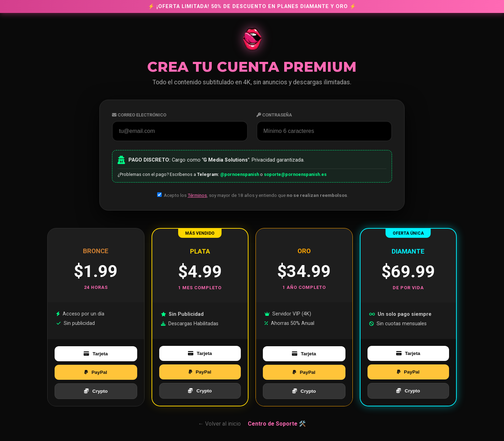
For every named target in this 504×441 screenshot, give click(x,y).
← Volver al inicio (219, 424)
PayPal (96, 372)
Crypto (96, 391)
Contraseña (274, 115)
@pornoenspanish (240, 174)
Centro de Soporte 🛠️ (277, 424)
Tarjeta (96, 354)
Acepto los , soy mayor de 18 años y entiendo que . (253, 195)
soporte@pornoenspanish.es (295, 174)
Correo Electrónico (139, 115)
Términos (197, 195)
